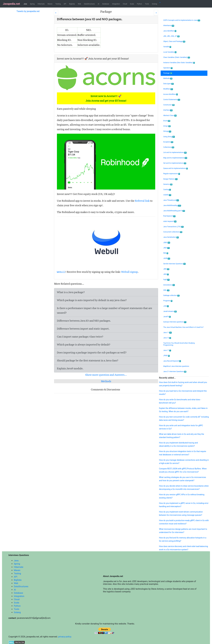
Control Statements (172, 100)
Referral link (142, 201)
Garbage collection (172, 295)
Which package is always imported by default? (84, 345)
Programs (168, 301)
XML (166, 290)
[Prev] (56, 13)
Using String (169, 137)
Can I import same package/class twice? (80, 337)
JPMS (167, 356)
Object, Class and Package (174, 41)
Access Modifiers (171, 94)
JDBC (167, 243)
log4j (167, 280)
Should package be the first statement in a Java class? (88, 360)
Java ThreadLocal (171, 200)
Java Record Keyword (172, 361)
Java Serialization (171, 237)
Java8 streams (170, 311)
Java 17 (167, 350)
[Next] (156, 13)
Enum (167, 121)
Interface (168, 110)
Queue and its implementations (176, 168)
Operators (168, 68)
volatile (167, 195)
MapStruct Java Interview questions (176, 366)
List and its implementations (175, 153)
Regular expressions (172, 174)
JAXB (167, 258)
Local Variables (170, 52)
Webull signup (129, 272)
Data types (169, 84)
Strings (167, 131)
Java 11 (168, 333)
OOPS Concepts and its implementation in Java (182, 20)
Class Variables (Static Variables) (177, 57)
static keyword (170, 221)
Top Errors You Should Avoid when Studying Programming (179, 344)
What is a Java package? (71, 292)
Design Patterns (170, 179)
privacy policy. (65, 637)
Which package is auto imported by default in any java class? (92, 300)
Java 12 (167, 338)
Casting (167, 190)
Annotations (169, 285)
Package (168, 73)
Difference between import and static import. (83, 329)
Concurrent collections (173, 232)
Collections (169, 147)
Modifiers (168, 89)
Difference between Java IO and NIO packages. (84, 321)
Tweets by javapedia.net (28, 11)
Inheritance (169, 26)
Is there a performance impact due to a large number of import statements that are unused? (105, 310)
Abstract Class (170, 116)
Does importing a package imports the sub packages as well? (92, 352)
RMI (166, 253)
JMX (166, 274)
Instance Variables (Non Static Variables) (179, 63)
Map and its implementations (175, 158)
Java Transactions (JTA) (173, 227)
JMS (166, 269)
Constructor (169, 105)
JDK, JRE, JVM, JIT (172, 36)
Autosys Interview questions (175, 322)
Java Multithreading (172, 206)
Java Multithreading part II (174, 211)
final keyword (169, 216)
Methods (106, 381)
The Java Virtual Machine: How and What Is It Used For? (183, 327)
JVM (166, 306)
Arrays (167, 126)
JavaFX (167, 317)
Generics (168, 184)
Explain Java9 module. (70, 368)
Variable (167, 47)
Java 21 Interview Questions (175, 372)
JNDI (167, 248)
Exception (168, 142)
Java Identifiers (170, 31)
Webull (61, 272)
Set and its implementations (175, 163)
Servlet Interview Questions (175, 264)
